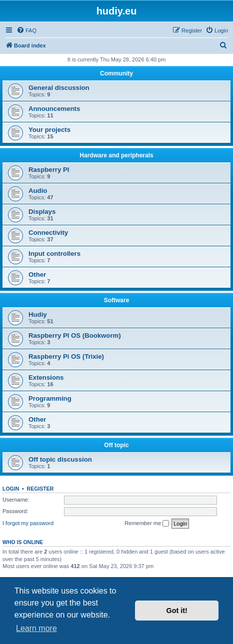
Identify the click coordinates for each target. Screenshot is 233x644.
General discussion (59, 88)
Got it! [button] (177, 611)
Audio (38, 191)
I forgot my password (28, 523)
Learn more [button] (36, 628)
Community (116, 73)
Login (11, 489)
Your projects (49, 130)
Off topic (116, 445)
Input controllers (54, 254)
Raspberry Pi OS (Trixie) (66, 356)
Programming (50, 398)
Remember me (147, 524)
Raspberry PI (49, 170)
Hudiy (38, 315)
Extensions (46, 377)
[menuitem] (26, 30)
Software (117, 300)
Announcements (54, 109)
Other (37, 275)
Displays (42, 212)
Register (40, 489)
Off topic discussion (60, 459)
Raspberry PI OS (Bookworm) (75, 335)
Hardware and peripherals (116, 155)
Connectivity (48, 233)
